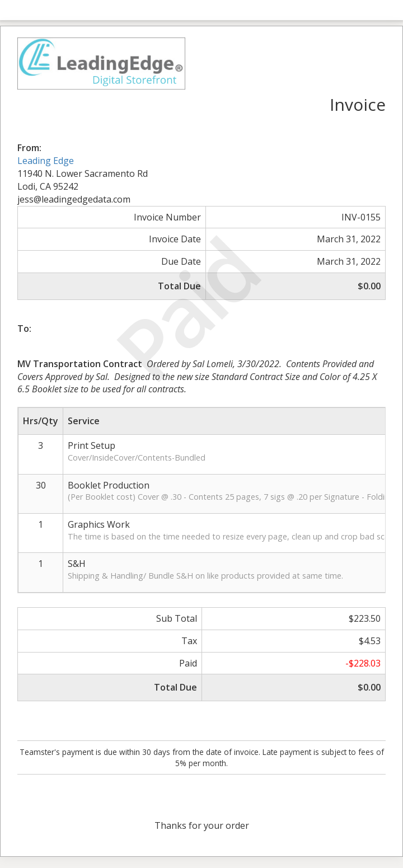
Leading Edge (46, 161)
